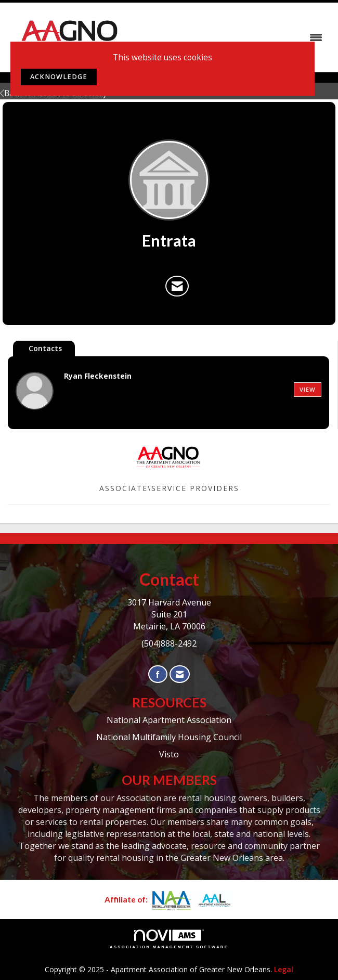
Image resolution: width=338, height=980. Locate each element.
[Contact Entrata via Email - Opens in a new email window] (177, 286)
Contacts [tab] (45, 348)
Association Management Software (169, 939)
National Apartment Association (169, 720)
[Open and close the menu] (231, 37)
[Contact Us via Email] (180, 674)
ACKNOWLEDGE (59, 77)
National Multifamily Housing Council (169, 737)
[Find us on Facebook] (158, 674)
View (308, 389)
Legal (284, 969)
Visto (169, 754)
